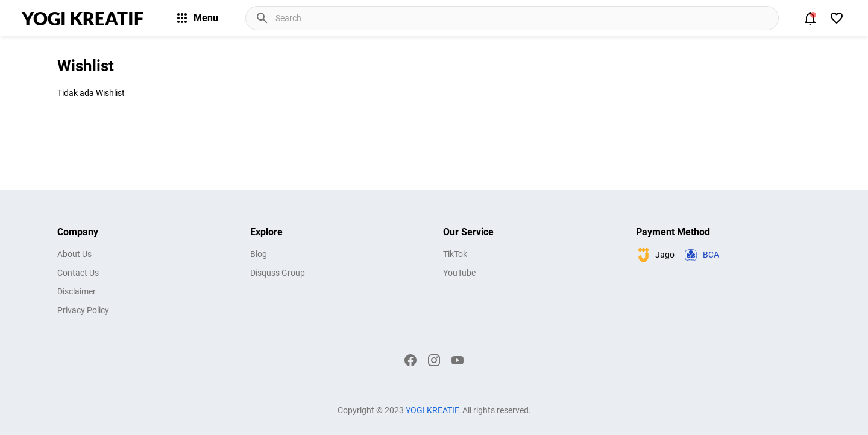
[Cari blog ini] (526, 18)
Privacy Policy (83, 310)
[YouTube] (458, 360)
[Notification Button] (810, 18)
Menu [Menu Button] (197, 18)
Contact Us (78, 273)
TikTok (455, 254)
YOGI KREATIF (83, 18)
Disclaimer (77, 291)
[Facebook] (410, 360)
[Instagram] (434, 360)
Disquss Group (278, 273)
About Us (74, 254)
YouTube (459, 273)
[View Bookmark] (837, 18)
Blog (259, 254)
